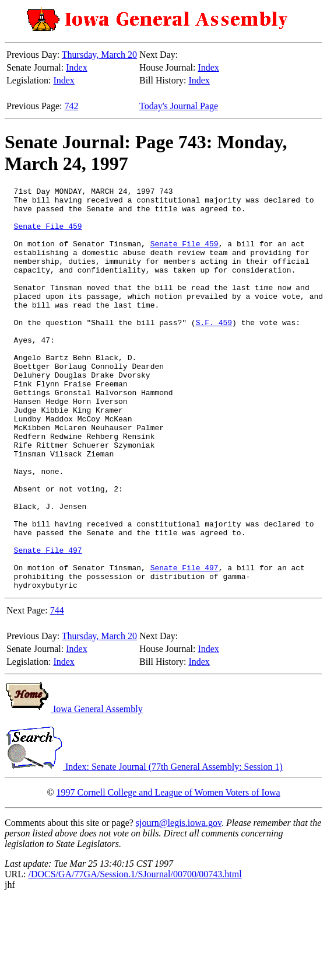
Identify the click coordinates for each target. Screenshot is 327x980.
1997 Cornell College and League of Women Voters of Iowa (168, 873)
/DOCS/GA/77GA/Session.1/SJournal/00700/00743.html (135, 955)
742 (72, 106)
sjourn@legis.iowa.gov (179, 903)
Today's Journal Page (179, 106)
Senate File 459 (48, 235)
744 (57, 691)
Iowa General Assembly (74, 789)
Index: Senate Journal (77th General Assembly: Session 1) (144, 847)
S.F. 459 (214, 350)
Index (76, 67)
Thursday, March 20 (99, 55)
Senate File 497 (48, 623)
